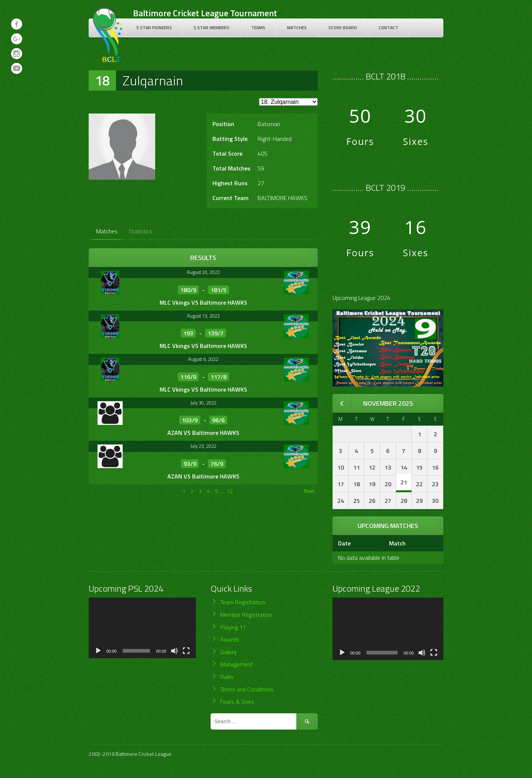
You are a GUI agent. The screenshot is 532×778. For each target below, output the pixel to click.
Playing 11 (233, 627)
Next (309, 491)
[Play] (98, 651)
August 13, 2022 (203, 316)
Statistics (140, 231)
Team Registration (243, 602)
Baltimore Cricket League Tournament (205, 13)
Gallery (229, 652)
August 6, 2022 (203, 359)
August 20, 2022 (203, 272)
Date (344, 543)
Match (397, 543)
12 (230, 491)
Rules (227, 677)
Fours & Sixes (237, 701)
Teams (258, 28)
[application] (142, 628)
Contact (388, 28)
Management (236, 664)
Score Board (343, 28)
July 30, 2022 (203, 403)
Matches (297, 28)
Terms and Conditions (247, 689)
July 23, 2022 (203, 446)
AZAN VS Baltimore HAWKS (203, 433)
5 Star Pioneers (154, 28)
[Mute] (174, 651)
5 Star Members (212, 28)
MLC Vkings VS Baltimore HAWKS (203, 302)
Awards (230, 639)
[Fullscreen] (186, 651)
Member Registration (246, 615)
